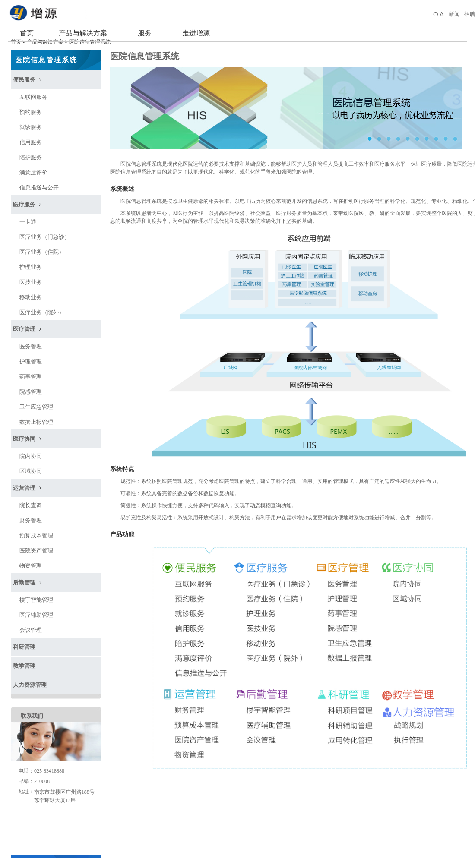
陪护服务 (31, 153)
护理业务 (31, 262)
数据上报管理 (36, 417)
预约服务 (31, 107)
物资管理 (31, 561)
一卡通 (28, 217)
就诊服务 (31, 122)
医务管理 (31, 342)
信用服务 (31, 137)
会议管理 (31, 625)
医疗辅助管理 (36, 610)
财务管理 (31, 516)
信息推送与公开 (39, 183)
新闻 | (455, 14)
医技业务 (31, 277)
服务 (144, 33)
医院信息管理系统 (46, 55)
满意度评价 (33, 168)
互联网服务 (33, 92)
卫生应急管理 (36, 402)
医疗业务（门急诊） (45, 232)
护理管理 (31, 357)
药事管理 (31, 372)
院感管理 (31, 387)
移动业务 (31, 292)
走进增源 (196, 33)
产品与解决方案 (82, 33)
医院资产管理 (36, 546)
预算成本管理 (36, 531)
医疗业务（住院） (42, 247)
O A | (439, 14)
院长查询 (31, 500)
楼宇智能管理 (36, 595)
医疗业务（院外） (42, 308)
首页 (27, 33)
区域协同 (31, 466)
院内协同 (31, 451)
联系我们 (32, 711)
